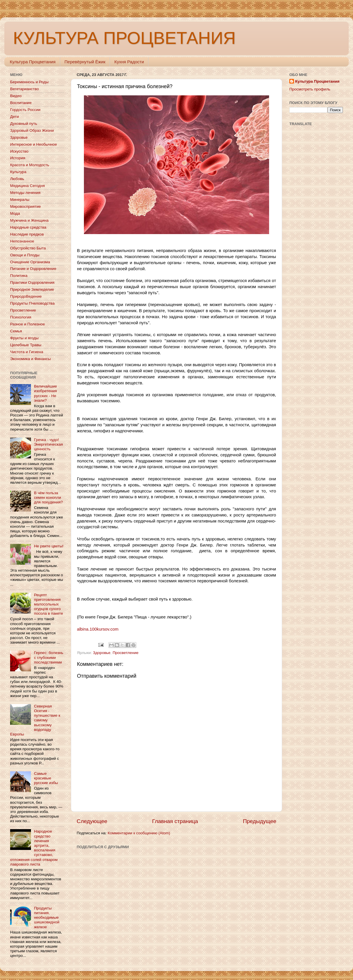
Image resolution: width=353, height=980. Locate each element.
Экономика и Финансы (30, 359)
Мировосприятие (25, 206)
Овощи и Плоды (25, 255)
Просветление (125, 653)
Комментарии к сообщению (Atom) (139, 833)
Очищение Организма (30, 262)
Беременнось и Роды (29, 82)
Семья (16, 331)
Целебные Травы (26, 345)
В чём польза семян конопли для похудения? (48, 498)
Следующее (92, 821)
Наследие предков (27, 234)
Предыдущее (260, 821)
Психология (21, 317)
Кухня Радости (129, 62)
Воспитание (21, 103)
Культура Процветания (33, 62)
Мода (15, 213)
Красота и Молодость (30, 165)
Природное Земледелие (32, 289)
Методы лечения (25, 193)
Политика (19, 276)
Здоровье (102, 653)
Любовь (17, 179)
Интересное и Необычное (34, 144)
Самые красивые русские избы (46, 778)
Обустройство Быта (28, 248)
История (18, 158)
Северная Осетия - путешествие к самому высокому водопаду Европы (35, 720)
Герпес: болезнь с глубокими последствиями (48, 657)
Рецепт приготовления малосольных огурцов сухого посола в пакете (48, 604)
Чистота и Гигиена (27, 352)
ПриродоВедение (26, 296)
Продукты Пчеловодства (32, 303)
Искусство (19, 151)
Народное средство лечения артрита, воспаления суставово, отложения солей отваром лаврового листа (34, 848)
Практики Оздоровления (32, 282)
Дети (14, 117)
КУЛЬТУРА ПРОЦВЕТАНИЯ (124, 38)
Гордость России (25, 110)
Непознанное (22, 241)
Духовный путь (24, 124)
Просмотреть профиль (310, 89)
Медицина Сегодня (27, 186)
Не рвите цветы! (49, 546)
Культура (18, 172)
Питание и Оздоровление (33, 269)
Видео (16, 96)
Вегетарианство (24, 89)
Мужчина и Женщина (29, 220)
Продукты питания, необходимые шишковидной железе (47, 918)
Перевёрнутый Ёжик (85, 62)
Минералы (20, 200)
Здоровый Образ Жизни (32, 130)
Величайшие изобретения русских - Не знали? (45, 393)
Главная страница (175, 821)
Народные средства (28, 227)
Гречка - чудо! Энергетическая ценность (48, 444)
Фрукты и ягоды (24, 338)
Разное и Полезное (27, 324)
